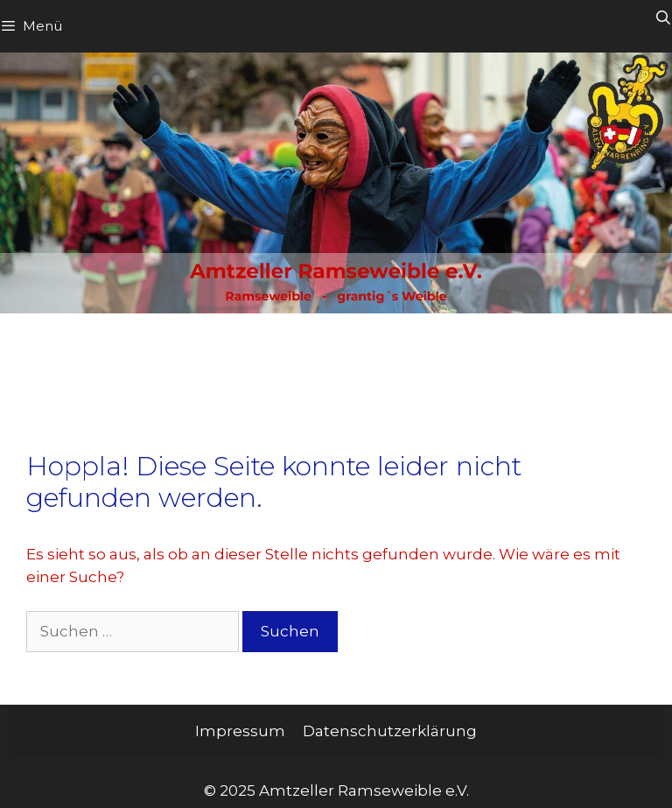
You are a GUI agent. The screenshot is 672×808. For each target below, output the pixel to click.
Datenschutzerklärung (390, 731)
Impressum (240, 731)
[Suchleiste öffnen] (663, 18)
